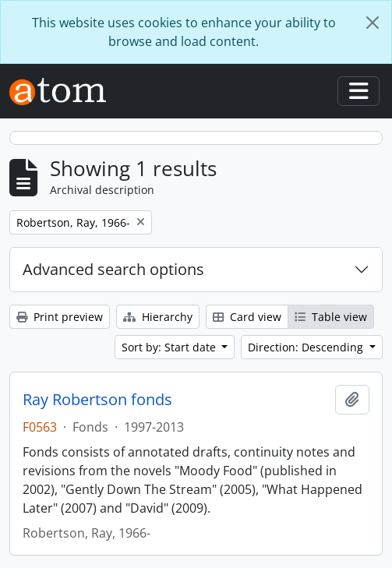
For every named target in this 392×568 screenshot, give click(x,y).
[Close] (373, 23)
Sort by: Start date (170, 347)
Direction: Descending (307, 347)
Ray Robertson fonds (97, 400)
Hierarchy (158, 317)
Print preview (60, 317)
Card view (247, 317)
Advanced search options (113, 269)
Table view (331, 317)
